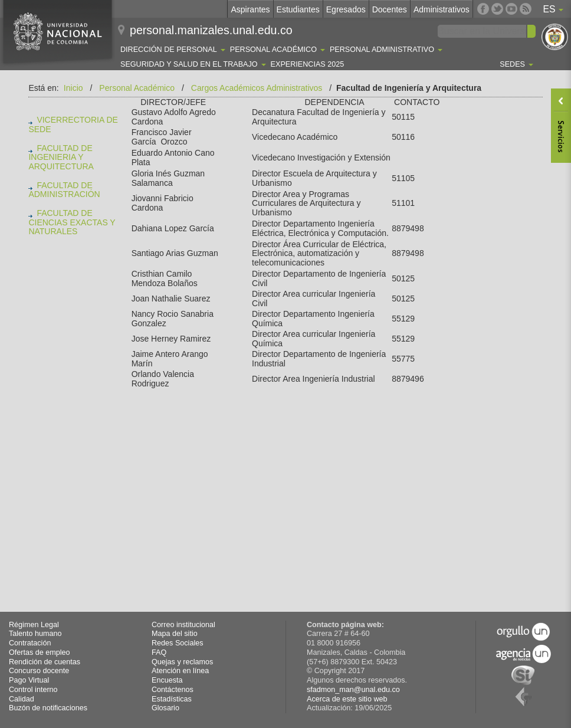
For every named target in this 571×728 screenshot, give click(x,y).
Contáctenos (173, 690)
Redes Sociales (178, 643)
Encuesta (167, 680)
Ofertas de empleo (40, 652)
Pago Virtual (29, 680)
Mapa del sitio (175, 634)
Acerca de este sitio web (347, 699)
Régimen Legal (34, 625)
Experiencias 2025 (308, 64)
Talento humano (35, 634)
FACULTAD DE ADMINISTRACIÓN (64, 190)
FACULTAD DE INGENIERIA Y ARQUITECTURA (61, 158)
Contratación (30, 643)
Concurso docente (39, 671)
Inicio (73, 88)
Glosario (165, 708)
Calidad (22, 699)
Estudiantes (298, 9)
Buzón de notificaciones (48, 708)
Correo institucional (183, 625)
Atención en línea (180, 671)
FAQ (159, 652)
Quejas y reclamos (182, 662)
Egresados (346, 9)
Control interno (33, 690)
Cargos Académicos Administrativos (257, 88)
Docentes (390, 9)
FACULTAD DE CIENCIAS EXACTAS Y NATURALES (72, 222)
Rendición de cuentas (45, 662)
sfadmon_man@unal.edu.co (353, 690)
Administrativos (442, 9)
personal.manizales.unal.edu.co (211, 30)
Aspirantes (250, 9)
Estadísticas (172, 699)
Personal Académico (137, 88)
